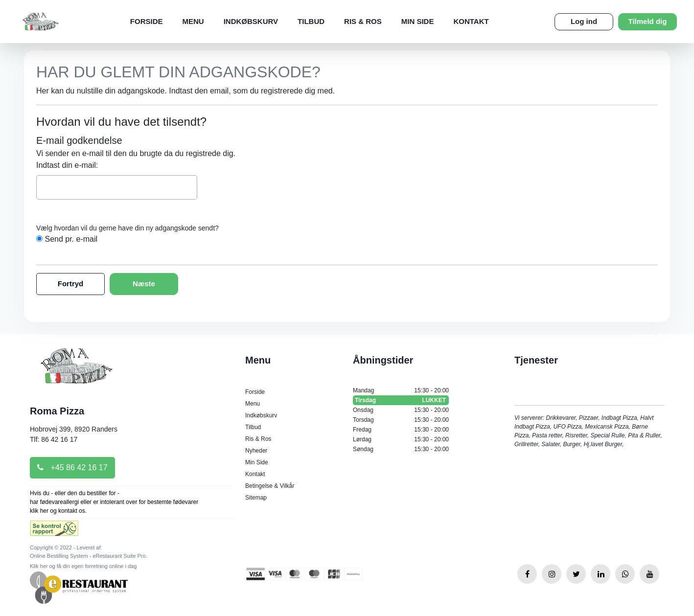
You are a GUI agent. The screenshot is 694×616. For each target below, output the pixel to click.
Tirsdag (401, 400)
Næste (144, 284)
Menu (193, 21)
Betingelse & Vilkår (270, 486)
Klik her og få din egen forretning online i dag (83, 566)
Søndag (401, 449)
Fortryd (71, 284)
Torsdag (401, 420)
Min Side (418, 21)
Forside (147, 21)
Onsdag (401, 410)
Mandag (401, 390)
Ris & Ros (363, 21)
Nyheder (256, 451)
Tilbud (311, 21)
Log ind (584, 21)
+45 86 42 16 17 (72, 468)
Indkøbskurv (251, 21)
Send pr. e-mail (71, 239)
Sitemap (256, 498)
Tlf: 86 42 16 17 (54, 439)
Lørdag (401, 439)
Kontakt (471, 21)
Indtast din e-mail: (67, 165)
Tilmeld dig (648, 21)
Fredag (401, 430)
